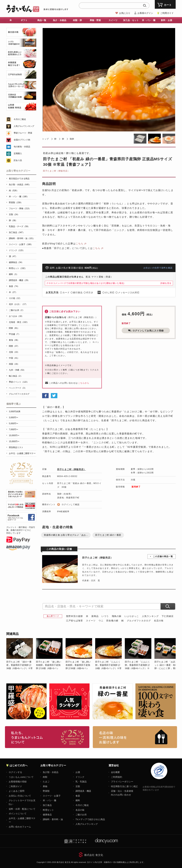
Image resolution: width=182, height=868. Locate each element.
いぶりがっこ (132, 616)
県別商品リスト (16, 447)
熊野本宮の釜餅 (74, 616)
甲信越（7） (15, 334)
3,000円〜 (14, 418)
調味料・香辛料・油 (53, 819)
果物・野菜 (95, 20)
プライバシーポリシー (122, 782)
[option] (21, 654)
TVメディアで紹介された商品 (90, 819)
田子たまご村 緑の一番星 (108, 535)
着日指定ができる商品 (19, 179)
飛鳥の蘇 (117, 616)
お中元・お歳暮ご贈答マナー (22, 453)
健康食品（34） (16, 262)
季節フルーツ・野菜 (23, 133)
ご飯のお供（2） (17, 310)
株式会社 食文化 (94, 855)
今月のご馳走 (20, 119)
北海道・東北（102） (19, 322)
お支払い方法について (20, 796)
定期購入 (18, 153)
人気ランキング (150, 616)
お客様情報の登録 (18, 782)
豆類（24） (14, 214)
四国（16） (14, 364)
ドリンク (80, 777)
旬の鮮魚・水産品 (22, 147)
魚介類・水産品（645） (20, 185)
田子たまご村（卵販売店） (56, 171)
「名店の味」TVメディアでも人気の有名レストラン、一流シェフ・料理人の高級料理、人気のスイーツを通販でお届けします (135, 737)
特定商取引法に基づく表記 (124, 786)
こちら (80, 244)
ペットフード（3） (18, 388)
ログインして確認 (71, 504)
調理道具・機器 (83, 791)
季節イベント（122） (19, 382)
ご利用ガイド (167, 13)
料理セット (48, 810)
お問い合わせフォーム (20, 827)
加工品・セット (131, 20)
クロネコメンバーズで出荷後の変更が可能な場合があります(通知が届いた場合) (85, 283)
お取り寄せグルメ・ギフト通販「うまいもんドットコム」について (47, 737)
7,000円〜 (14, 429)
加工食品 (47, 805)
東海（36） (14, 340)
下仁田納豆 (168, 616)
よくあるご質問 (17, 791)
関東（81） (14, 328)
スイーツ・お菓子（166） (21, 244)
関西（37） (14, 346)
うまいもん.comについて (21, 777)
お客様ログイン (145, 13)
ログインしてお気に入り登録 (146, 331)
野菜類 (46, 791)
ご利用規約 (117, 777)
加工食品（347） (17, 232)
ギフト (24, 20)
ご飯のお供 (81, 815)
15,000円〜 (14, 441)
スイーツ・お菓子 (52, 796)
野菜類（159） (16, 203)
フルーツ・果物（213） (20, 208)
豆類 (78, 786)
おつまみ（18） (16, 316)
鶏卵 (72, 139)
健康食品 (47, 815)
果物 (45, 786)
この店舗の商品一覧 (163, 556)
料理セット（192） (18, 268)
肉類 (45, 777)
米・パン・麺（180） (19, 197)
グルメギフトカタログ (139, 621)
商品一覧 (42, 20)
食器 (78, 796)
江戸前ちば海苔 (74, 621)
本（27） (13, 292)
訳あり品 (18, 160)
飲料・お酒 (167, 20)
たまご (46, 782)
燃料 (78, 800)
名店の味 (159, 621)
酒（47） (13, 256)
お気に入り (125, 13)
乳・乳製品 (81, 782)
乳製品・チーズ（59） (19, 226)
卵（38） (13, 220)
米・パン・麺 (149, 20)
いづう (105, 616)
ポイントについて (18, 814)
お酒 (78, 772)
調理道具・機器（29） (19, 280)
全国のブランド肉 (22, 140)
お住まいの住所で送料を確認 (158, 268)
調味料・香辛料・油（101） (22, 238)
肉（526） (14, 191)
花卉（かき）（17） (18, 304)
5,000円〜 (14, 423)
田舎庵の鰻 (112, 621)
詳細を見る (166, 283)
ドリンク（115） (17, 250)
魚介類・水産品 (51, 772)
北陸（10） (14, 352)
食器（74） (14, 286)
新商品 (95, 616)
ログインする (15, 772)
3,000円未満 (15, 412)
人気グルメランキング (24, 126)
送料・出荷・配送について (22, 809)
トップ (45, 139)
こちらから (84, 383)
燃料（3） (14, 274)
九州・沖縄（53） (17, 370)
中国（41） (14, 358)
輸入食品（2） (16, 376)
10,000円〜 (14, 435)
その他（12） (15, 298)
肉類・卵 (77, 20)
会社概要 (115, 772)
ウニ (101, 621)
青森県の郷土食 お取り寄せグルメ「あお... (66, 535)
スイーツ (113, 20)
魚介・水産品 (60, 20)
